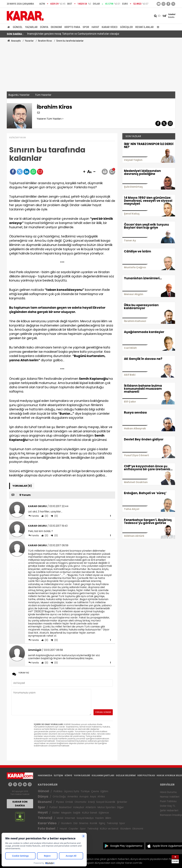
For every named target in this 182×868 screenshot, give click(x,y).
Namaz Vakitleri (170, 797)
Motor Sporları (106, 807)
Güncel (18, 27)
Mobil (60, 818)
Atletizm (91, 807)
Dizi (75, 823)
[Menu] (157, 27)
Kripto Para (72, 27)
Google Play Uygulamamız (126, 846)
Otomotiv (81, 802)
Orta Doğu (59, 797)
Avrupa (84, 797)
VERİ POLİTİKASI (146, 775)
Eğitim (104, 791)
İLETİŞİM (58, 775)
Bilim (108, 818)
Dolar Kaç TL (168, 806)
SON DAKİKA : (15, 34)
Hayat (95, 27)
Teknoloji (45, 818)
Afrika (101, 797)
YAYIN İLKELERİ (82, 775)
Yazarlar (31, 27)
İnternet (70, 818)
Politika (58, 791)
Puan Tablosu (168, 801)
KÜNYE (68, 775)
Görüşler (126, 27)
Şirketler (122, 802)
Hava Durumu (168, 792)
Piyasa (60, 802)
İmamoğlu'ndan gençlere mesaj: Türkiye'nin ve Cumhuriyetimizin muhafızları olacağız (73, 34)
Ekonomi (56, 27)
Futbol (53, 807)
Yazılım (99, 818)
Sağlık (77, 813)
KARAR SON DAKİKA (20, 804)
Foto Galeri (47, 829)
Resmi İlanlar (144, 27)
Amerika (73, 797)
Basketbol (65, 807)
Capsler (73, 829)
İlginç (102, 823)
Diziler (56, 813)
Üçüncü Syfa (71, 791)
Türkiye (85, 791)
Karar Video (110, 27)
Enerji (91, 802)
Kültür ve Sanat (109, 829)
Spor (86, 27)
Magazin (66, 813)
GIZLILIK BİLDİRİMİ (126, 775)
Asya (93, 797)
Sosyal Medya (85, 818)
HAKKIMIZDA (45, 775)
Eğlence (104, 813)
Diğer (120, 807)
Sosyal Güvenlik (106, 802)
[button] (84, 172)
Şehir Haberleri (169, 810)
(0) (46, 516)
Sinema (84, 823)
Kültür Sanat (90, 813)
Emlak (69, 802)
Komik (94, 823)
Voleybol (78, 807)
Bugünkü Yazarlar (19, 95)
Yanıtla (35, 516)
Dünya (44, 27)
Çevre (95, 791)
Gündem (66, 823)
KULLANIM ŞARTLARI (103, 775)
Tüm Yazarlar (43, 95)
